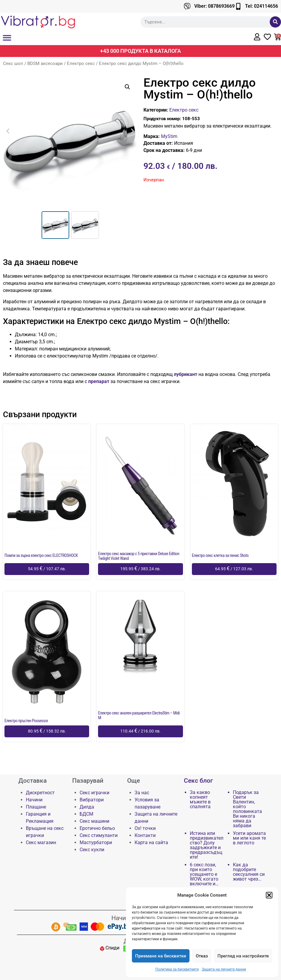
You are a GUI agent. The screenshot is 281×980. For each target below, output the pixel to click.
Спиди (112, 948)
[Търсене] (275, 22)
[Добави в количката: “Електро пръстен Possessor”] (47, 731)
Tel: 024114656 (262, 6)
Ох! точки (145, 828)
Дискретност (40, 793)
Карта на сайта (151, 842)
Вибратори (92, 800)
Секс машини (94, 821)
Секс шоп (13, 63)
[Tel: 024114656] (238, 6)
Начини (34, 800)
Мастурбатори (96, 842)
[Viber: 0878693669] (187, 6)
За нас (142, 793)
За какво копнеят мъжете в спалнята (200, 800)
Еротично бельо (97, 828)
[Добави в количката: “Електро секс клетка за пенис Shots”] (234, 569)
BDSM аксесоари (45, 63)
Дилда (87, 807)
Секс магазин (41, 842)
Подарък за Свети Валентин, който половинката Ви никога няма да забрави (247, 809)
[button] (269, 895)
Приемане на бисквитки (161, 956)
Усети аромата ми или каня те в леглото (249, 838)
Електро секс (81, 63)
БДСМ (86, 814)
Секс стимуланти (99, 835)
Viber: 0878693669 (214, 6)
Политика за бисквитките (177, 969)
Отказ (202, 956)
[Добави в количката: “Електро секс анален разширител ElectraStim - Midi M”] (140, 731)
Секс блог (198, 781)
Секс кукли (92, 850)
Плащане (36, 807)
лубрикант (185, 374)
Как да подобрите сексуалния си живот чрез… (249, 872)
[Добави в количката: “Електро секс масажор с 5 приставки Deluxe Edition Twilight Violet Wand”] (140, 569)
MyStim (169, 136)
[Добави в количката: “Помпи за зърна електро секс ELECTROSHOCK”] (47, 569)
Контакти (145, 835)
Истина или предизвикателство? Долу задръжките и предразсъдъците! (207, 845)
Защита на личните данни (224, 969)
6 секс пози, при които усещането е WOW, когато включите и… (204, 874)
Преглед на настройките (243, 956)
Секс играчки (94, 793)
